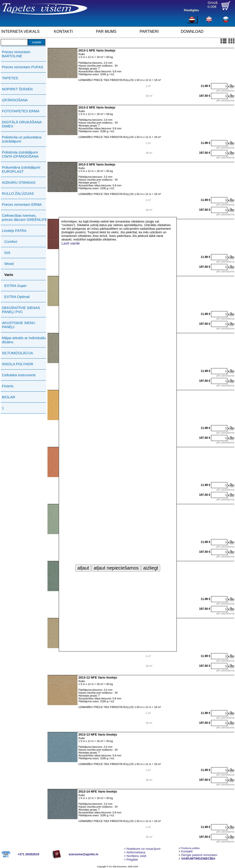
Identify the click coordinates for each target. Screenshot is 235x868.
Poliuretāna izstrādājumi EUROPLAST (21, 169)
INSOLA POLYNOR (18, 364)
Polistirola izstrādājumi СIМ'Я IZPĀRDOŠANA (20, 154)
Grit (7, 253)
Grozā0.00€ (212, 5)
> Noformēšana (134, 852)
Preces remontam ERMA (22, 204)
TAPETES (10, 78)
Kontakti (187, 851)
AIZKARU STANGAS (19, 182)
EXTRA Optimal (17, 297)
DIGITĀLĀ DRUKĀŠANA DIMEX (22, 124)
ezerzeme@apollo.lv (83, 854)
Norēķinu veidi (135, 856)
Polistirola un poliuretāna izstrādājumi (22, 139)
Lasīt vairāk (71, 243)
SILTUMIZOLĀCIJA (18, 353)
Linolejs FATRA (14, 231)
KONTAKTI (63, 31)
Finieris (8, 386)
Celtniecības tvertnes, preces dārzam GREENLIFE (24, 217)
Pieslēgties (191, 10)
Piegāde (131, 859)
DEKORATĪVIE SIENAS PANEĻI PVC (21, 310)
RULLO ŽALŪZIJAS (18, 193)
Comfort (11, 242)
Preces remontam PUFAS (23, 67)
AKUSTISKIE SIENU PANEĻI (18, 325)
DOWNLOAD (192, 31)
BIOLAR (9, 397)
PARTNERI (149, 31)
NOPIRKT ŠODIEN (17, 89)
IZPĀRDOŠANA (15, 100)
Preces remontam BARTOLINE (16, 54)
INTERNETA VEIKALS (20, 31)
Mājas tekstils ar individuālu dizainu (24, 340)
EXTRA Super (15, 286)
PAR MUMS (106, 31)
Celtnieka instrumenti (19, 375)
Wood (9, 264)
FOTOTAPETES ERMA (21, 111)
